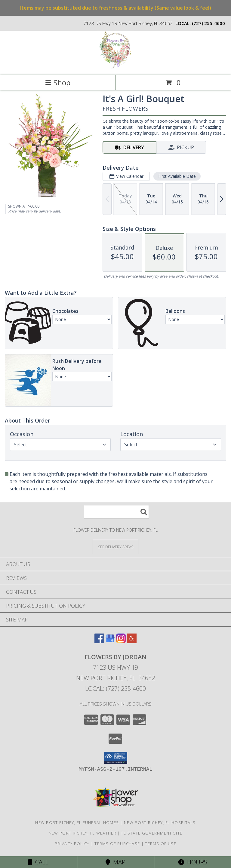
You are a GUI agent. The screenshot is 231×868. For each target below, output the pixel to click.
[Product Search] (116, 512)
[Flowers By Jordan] (116, 67)
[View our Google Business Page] (110, 641)
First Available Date (177, 176)
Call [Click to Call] (38, 862)
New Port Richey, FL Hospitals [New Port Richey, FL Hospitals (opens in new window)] (160, 822)
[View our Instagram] (121, 641)
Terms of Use (161, 844)
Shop (58, 82)
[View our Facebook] (99, 641)
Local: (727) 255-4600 (115, 689)
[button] (116, 758)
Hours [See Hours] (193, 862)
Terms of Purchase (117, 844)
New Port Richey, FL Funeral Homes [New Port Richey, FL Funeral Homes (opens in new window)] (77, 822)
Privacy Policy (72, 844)
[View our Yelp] (132, 641)
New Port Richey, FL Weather (83, 833)
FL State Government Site (152, 833)
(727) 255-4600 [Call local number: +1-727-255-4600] (208, 23)
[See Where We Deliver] (115, 547)
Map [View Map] (115, 862)
